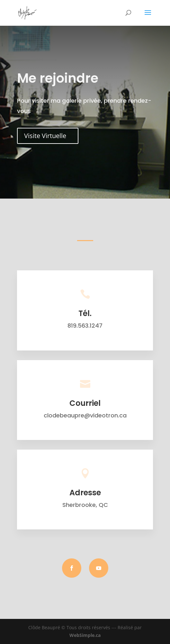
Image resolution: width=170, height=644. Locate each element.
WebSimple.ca (85, 635)
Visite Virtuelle (45, 136)
